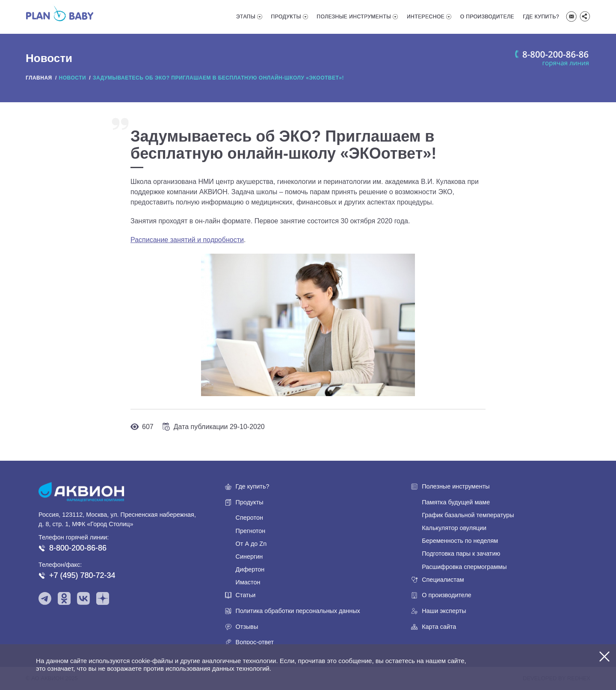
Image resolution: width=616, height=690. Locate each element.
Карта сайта (439, 627)
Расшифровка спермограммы (464, 567)
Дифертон (250, 569)
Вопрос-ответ (255, 642)
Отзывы (247, 627)
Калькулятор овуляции (454, 528)
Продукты (286, 17)
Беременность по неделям (460, 541)
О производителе (487, 17)
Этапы (246, 17)
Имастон (248, 582)
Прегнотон (251, 531)
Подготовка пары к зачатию (461, 554)
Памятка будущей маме (456, 502)
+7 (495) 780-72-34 (82, 575)
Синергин (249, 557)
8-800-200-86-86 (78, 548)
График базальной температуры (468, 515)
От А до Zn (251, 544)
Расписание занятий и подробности (187, 240)
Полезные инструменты (354, 17)
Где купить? (541, 17)
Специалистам (443, 580)
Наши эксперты (444, 611)
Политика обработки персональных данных (298, 611)
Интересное (426, 17)
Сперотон (249, 518)
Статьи (246, 595)
